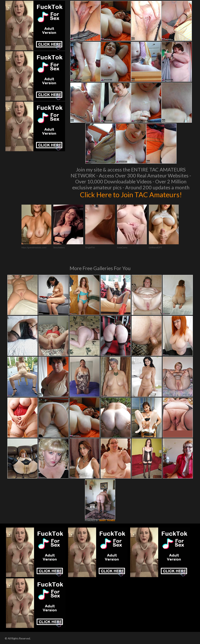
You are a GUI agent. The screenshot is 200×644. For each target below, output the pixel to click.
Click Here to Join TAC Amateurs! (131, 194)
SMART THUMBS (107, 520)
